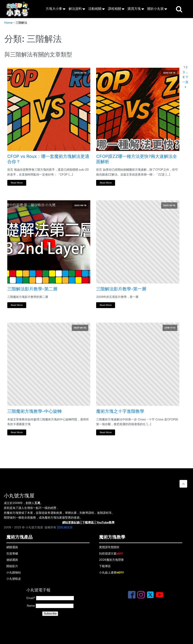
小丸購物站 (14, 572)
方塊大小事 (54, 9)
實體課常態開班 (109, 547)
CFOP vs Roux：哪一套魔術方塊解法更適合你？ (48, 159)
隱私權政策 (65, 527)
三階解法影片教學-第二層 (32, 289)
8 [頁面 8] (184, 77)
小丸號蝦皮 (14, 579)
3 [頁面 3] (184, 72)
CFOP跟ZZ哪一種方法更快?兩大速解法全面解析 (137, 159)
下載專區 (88, 522)
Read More (17, 183)
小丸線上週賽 (111, 573)
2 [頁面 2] (186, 67)
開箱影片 (12, 566)
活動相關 (95, 9)
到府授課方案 (111, 554)
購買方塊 (134, 9)
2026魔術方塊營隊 (111, 560)
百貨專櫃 (12, 554)
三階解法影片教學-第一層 (121, 289)
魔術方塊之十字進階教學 (120, 411)
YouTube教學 (105, 522)
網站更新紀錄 (71, 522)
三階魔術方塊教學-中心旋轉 (35, 411)
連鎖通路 (12, 560)
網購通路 (12, 547)
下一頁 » (185, 82)
